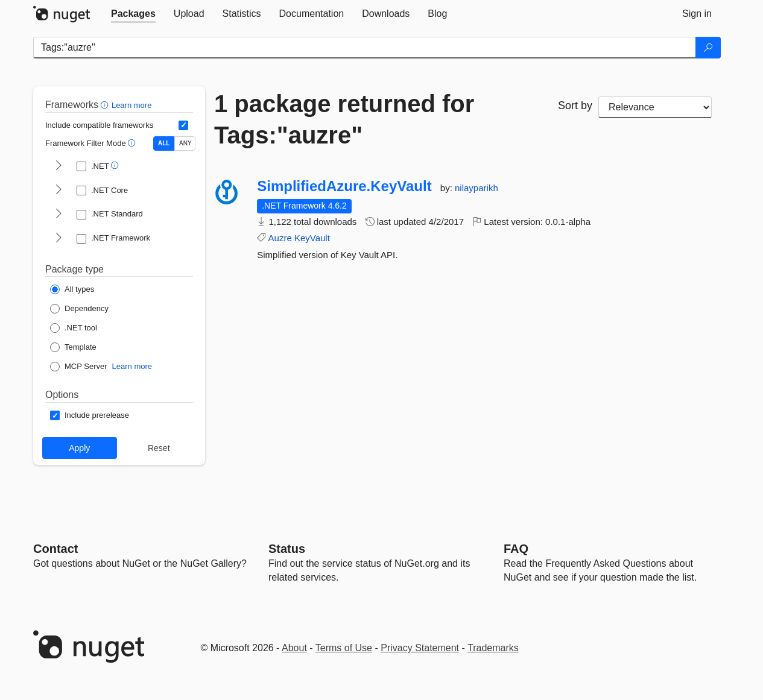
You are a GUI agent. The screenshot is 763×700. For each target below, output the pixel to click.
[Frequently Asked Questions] (516, 549)
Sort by (575, 106)
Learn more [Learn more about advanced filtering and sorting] (131, 105)
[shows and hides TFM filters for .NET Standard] (59, 215)
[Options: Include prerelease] (90, 415)
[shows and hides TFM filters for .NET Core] (59, 191)
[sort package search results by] (655, 107)
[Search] (708, 48)
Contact (55, 549)
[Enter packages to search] (365, 48)
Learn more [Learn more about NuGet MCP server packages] (132, 366)
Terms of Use (344, 648)
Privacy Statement (420, 648)
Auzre (280, 238)
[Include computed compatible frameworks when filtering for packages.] (183, 125)
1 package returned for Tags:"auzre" (344, 119)
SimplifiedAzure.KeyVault (344, 186)
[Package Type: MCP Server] (79, 367)
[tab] (133, 14)
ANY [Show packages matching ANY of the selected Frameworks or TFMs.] (185, 143)
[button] (106, 105)
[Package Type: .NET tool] (74, 328)
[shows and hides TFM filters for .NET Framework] (59, 239)
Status (287, 549)
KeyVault (312, 238)
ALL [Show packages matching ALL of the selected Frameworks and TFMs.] (164, 143)
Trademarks (493, 648)
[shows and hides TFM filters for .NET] (59, 166)
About (294, 648)
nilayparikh (476, 188)
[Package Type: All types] (72, 289)
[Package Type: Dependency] (79, 309)
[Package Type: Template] (73, 347)
